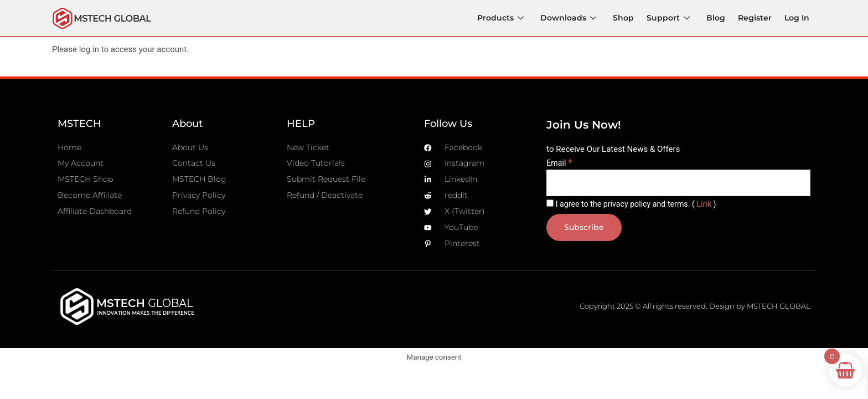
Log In (797, 17)
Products (504, 17)
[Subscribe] (585, 230)
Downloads (572, 17)
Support (671, 17)
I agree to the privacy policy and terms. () (635, 206)
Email (560, 163)
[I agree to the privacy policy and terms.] (550, 205)
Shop (627, 17)
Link (712, 206)
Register (755, 17)
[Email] (678, 184)
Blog (717, 17)
